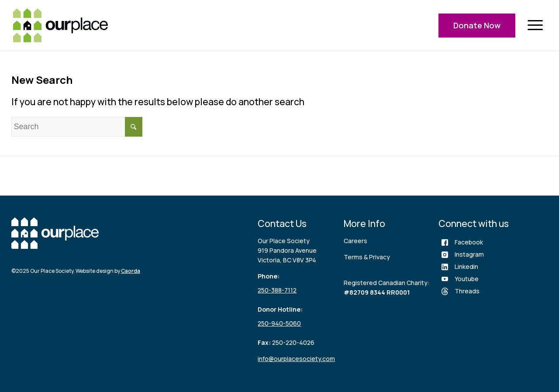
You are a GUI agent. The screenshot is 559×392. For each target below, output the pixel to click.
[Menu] (535, 26)
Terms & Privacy (367, 257)
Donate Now (477, 25)
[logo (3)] (60, 25)
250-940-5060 (279, 323)
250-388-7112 (277, 290)
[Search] (77, 127)
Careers (355, 241)
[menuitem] (535, 26)
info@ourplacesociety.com (296, 359)
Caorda (131, 271)
